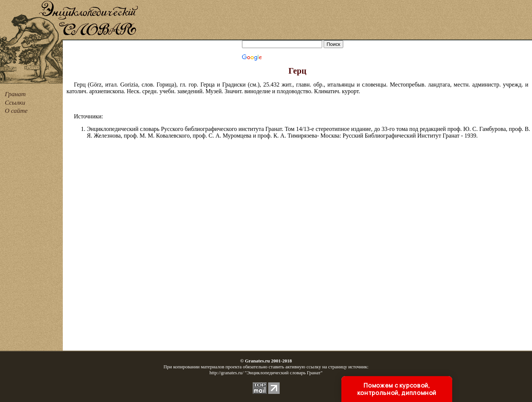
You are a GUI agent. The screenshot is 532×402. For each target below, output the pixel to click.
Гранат (15, 94)
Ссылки (15, 103)
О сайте (16, 111)
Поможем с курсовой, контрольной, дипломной (397, 389)
